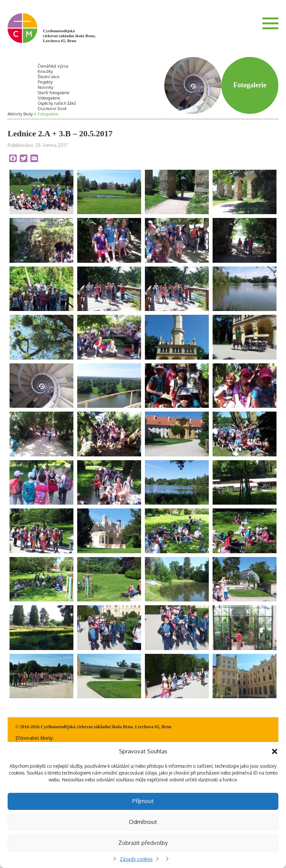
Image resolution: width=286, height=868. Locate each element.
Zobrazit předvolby (143, 843)
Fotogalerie (48, 114)
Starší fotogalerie (53, 93)
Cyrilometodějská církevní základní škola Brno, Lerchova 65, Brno (69, 36)
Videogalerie (49, 98)
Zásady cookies (136, 859)
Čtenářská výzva (53, 66)
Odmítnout (143, 822)
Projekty (45, 82)
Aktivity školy (20, 114)
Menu (270, 23)
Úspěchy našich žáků (57, 103)
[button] (275, 751)
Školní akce (48, 77)
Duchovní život (52, 109)
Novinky (45, 87)
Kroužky (45, 71)
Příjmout (143, 801)
